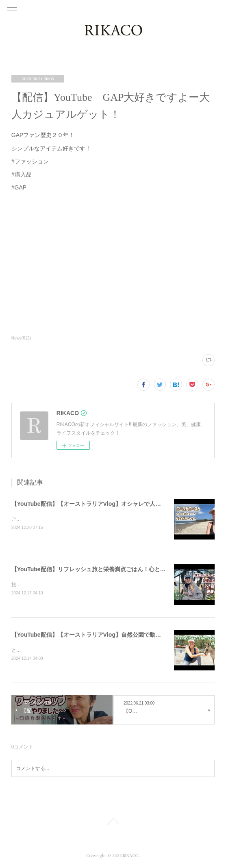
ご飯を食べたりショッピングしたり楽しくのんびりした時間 (77, 519)
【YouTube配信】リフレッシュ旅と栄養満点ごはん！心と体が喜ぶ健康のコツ (111, 569)
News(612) (21, 338)
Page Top (113, 823)
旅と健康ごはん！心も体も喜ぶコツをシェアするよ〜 (70, 585)
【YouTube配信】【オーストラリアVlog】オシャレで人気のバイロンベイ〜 (109, 504)
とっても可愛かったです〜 (41, 650)
